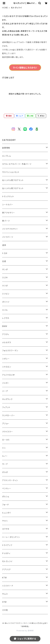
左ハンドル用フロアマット (13, 188)
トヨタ (5, 253)
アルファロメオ (8, 375)
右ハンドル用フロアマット (13, 180)
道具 (4, 245)
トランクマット (8, 196)
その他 (5, 610)
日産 (4, 261)
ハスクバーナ (8, 586)
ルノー (5, 456)
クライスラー (8, 432)
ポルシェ (6, 496)
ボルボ (5, 472)
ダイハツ (6, 302)
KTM (4, 578)
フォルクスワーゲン (10, 351)
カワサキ (6, 529)
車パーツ (6, 221)
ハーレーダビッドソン (11, 537)
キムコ (5, 594)
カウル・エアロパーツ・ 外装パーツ (17, 164)
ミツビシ (6, 294)
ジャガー (6, 383)
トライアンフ (7, 545)
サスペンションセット (11, 172)
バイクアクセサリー (10, 229)
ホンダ (5, 269)
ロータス (6, 440)
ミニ (4, 448)
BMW (5, 326)
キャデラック (7, 399)
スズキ (5, 278)
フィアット (6, 407)
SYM (4, 602)
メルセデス (7, 342)
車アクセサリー (9, 213)
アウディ (6, 334)
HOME (5, 8)
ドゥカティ (6, 553)
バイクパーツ (8, 237)
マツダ (5, 286)
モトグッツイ (7, 561)
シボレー (6, 359)
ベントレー (7, 488)
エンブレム (7, 156)
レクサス (6, 318)
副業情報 (6, 148)
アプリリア (6, 569)
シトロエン (7, 367)
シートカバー (8, 205)
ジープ (5, 391)
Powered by (25, 631)
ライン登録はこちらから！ (25, 68)
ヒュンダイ (7, 513)
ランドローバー (9, 415)
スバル (5, 310)
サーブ (5, 464)
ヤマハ (5, 521)
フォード (6, 505)
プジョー (6, 424)
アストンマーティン (10, 480)
